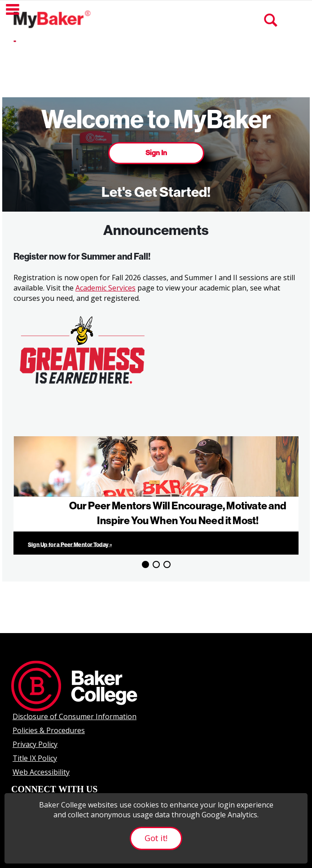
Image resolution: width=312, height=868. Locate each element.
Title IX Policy (35, 758)
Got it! (156, 838)
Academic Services (105, 288)
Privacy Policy (35, 744)
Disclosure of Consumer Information (75, 716)
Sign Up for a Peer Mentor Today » (70, 545)
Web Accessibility (41, 772)
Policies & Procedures (49, 730)
